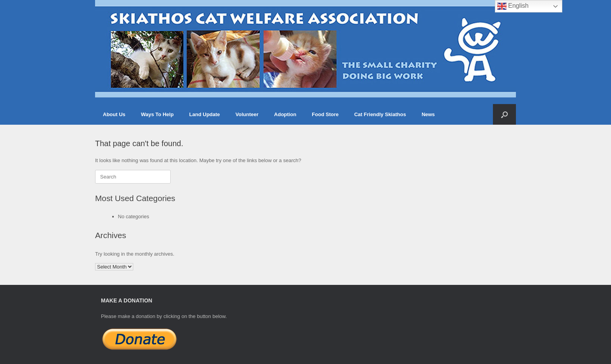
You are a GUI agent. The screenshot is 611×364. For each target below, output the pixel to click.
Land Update (205, 114)
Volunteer (247, 114)
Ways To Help (157, 114)
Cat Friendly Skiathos (380, 114)
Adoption (285, 114)
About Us (114, 114)
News (428, 114)
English (513, 6)
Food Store (325, 114)
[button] (504, 114)
